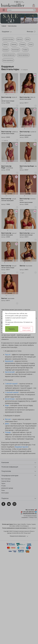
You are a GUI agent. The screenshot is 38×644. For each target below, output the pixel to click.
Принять (12, 329)
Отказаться (27, 329)
